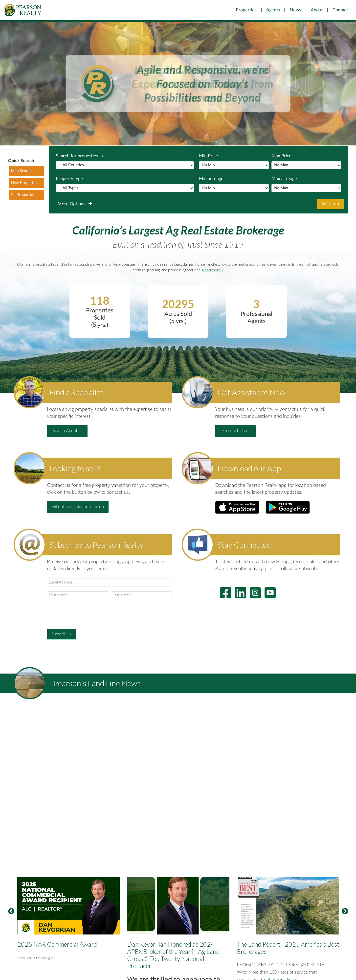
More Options (75, 204)
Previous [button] (11, 911)
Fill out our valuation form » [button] (78, 507)
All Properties (23, 195)
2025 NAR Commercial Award (57, 944)
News (295, 10)
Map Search (21, 171)
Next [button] (345, 911)
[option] (68, 928)
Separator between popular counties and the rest (125, 165)
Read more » (213, 270)
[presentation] (85, 614)
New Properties (24, 183)
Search (330, 204)
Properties (246, 10)
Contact (340, 10)
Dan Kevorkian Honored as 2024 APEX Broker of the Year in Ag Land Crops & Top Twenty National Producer (173, 955)
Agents (273, 10)
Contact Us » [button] (235, 431)
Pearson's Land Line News (97, 683)
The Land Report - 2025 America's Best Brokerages (288, 948)
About (317, 10)
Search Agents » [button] (67, 431)
